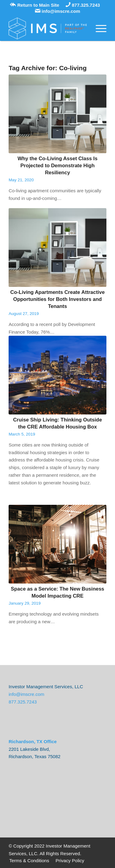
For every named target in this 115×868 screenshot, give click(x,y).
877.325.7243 (83, 5)
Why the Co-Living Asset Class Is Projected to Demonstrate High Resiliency (57, 165)
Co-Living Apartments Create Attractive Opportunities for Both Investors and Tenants (58, 299)
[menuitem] (29, 861)
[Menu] (98, 28)
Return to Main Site (34, 5)
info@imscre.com (58, 11)
